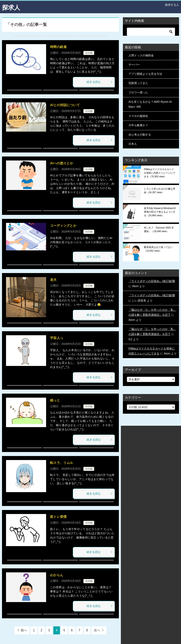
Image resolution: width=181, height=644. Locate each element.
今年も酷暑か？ (138, 125)
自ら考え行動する (140, 134)
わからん (57, 575)
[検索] (151, 31)
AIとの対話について (65, 105)
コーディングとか (63, 226)
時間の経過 (58, 47)
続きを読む (100, 82)
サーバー (134, 64)
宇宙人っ (57, 338)
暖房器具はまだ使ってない (158, 249)
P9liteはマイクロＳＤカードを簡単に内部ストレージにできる (160, 173)
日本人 (133, 144)
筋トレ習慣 (58, 517)
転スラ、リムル (62, 463)
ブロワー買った (138, 92)
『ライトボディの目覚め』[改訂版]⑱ (152, 281)
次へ (97, 630)
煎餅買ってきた (138, 83)
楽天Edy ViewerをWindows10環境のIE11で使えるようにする (160, 212)
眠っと (55, 400)
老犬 (53, 280)
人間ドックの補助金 (141, 55)
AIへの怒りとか (62, 163)
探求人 (11, 7)
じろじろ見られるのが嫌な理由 (160, 190)
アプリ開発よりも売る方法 (145, 74)
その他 (89, 53)
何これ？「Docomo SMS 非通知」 (159, 229)
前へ (24, 630)
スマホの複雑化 (138, 116)
